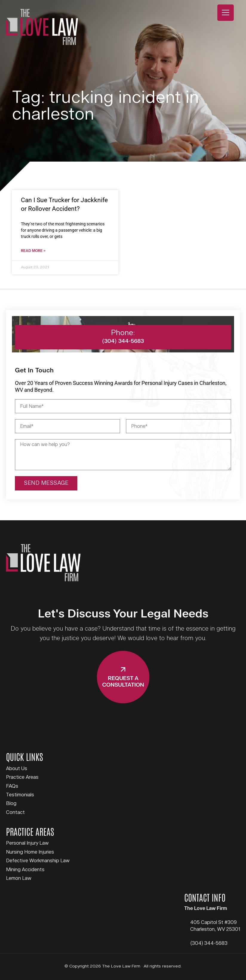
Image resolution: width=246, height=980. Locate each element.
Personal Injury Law (27, 843)
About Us (17, 769)
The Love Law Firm (42, 27)
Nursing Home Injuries (30, 852)
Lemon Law (19, 879)
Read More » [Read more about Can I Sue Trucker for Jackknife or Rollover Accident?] (33, 251)
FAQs (12, 787)
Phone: (123, 333)
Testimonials (20, 795)
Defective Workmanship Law (38, 861)
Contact (15, 813)
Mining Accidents (25, 870)
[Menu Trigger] (226, 13)
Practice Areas (22, 778)
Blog (11, 804)
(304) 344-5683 (209, 944)
